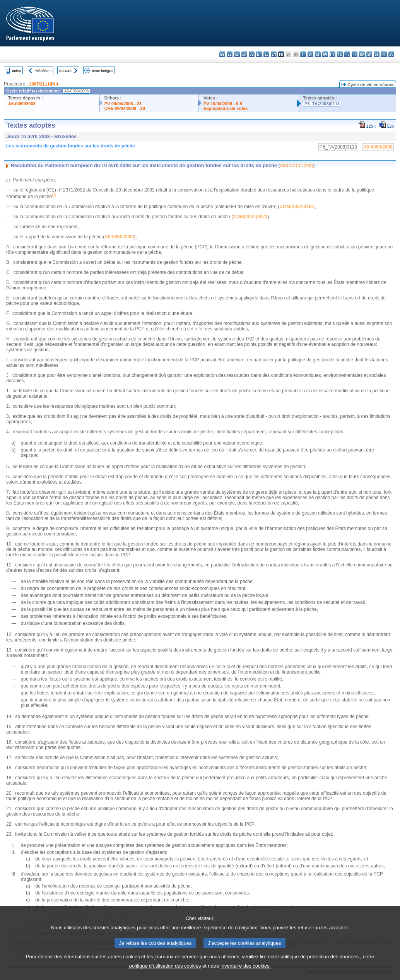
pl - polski (347, 54)
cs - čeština (237, 54)
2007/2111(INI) (44, 84)
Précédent (43, 71)
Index (16, 71)
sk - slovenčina (369, 54)
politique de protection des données (320, 965)
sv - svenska (391, 54)
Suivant (65, 71)
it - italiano (303, 54)
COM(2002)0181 (297, 207)
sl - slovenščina (377, 54)
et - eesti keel (259, 54)
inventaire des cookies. (246, 974)
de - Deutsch (252, 54)
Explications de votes (226, 108)
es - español (230, 54)
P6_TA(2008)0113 (322, 104)
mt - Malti (332, 54)
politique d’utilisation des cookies (165, 974)
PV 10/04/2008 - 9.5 (223, 104)
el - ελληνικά (266, 54)
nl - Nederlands (340, 54)
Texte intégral (102, 71)
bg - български (222, 54)
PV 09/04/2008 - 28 (123, 104)
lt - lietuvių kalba (318, 54)
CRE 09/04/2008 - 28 (125, 108)
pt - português (355, 54)
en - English (274, 54)
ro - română (362, 54)
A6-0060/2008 (22, 104)
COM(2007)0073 (250, 217)
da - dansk (244, 54)
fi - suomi (384, 54)
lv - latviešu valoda (310, 54)
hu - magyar (325, 54)
